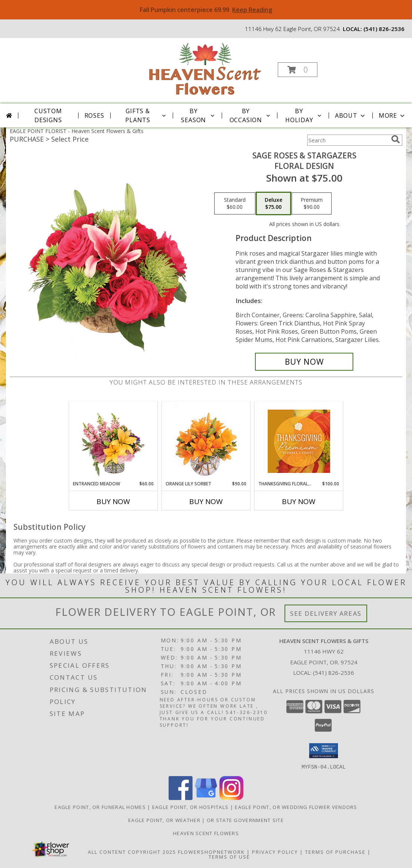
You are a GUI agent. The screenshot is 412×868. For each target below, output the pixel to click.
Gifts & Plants (146, 115)
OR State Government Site (245, 820)
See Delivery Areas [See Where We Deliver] (326, 613)
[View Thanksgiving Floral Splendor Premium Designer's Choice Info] (299, 441)
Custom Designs (48, 115)
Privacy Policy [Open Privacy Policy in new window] (275, 852)
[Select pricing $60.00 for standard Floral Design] (235, 204)
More (392, 115)
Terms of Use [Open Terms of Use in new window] (229, 856)
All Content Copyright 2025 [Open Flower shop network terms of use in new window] (132, 852)
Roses (94, 115)
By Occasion (250, 115)
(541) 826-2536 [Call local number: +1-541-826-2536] (384, 29)
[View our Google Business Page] (206, 798)
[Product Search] (348, 140)
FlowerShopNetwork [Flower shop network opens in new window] (211, 852)
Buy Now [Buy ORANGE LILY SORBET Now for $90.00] (206, 501)
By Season (198, 115)
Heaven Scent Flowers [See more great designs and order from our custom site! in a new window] (206, 833)
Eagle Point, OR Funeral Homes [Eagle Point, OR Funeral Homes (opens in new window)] (100, 807)
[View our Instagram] (231, 798)
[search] (396, 139)
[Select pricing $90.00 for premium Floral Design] (312, 204)
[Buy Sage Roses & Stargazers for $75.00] (304, 362)
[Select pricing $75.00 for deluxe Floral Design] (273, 204)
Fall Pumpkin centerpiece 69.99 (206, 10)
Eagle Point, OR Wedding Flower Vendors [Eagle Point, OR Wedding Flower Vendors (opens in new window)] (296, 807)
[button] (298, 70)
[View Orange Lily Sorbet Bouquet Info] (206, 441)
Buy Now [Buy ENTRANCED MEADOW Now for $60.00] (113, 501)
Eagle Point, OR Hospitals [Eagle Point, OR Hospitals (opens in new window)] (190, 807)
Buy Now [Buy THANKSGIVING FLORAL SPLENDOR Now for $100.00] (299, 501)
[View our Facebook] (181, 798)
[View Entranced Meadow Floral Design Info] (113, 441)
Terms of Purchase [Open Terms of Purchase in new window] (335, 852)
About (351, 115)
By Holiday (304, 115)
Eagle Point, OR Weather (164, 820)
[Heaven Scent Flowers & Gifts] (205, 67)
